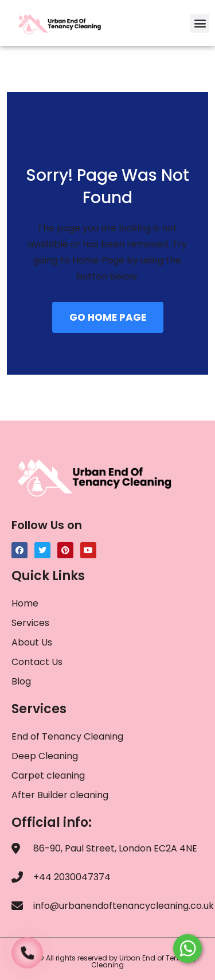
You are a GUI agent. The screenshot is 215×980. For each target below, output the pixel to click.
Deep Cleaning (45, 756)
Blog (21, 681)
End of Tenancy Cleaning (67, 736)
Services (30, 623)
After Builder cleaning (61, 795)
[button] (200, 23)
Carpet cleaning (48, 775)
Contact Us (37, 662)
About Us (32, 642)
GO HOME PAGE (108, 317)
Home (25, 603)
